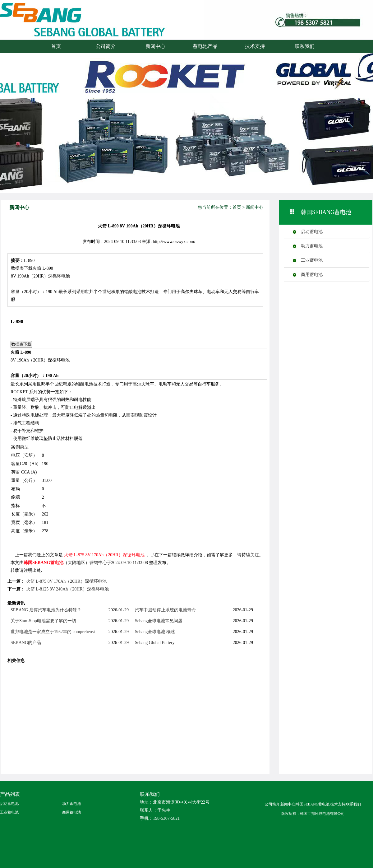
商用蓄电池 (312, 275)
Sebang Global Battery (155, 643)
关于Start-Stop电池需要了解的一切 (43, 621)
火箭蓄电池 (67, 26)
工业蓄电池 (312, 260)
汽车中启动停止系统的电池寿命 (165, 610)
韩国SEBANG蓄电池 (44, 563)
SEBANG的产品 (26, 643)
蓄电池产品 (205, 46)
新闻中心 (155, 46)
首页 (56, 46)
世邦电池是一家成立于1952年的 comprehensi (53, 632)
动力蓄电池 (312, 246)
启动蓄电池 (312, 232)
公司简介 (106, 46)
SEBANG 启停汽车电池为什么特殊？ (46, 610)
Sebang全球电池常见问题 (159, 621)
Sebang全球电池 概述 (155, 632)
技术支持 (255, 46)
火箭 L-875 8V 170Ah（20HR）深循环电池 (104, 555)
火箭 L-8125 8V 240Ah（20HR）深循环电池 (67, 589)
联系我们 (305, 46)
